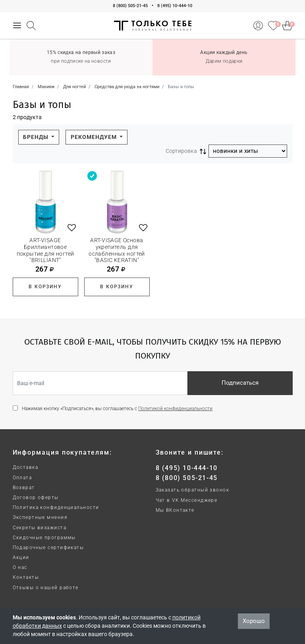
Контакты (26, 577)
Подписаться (240, 383)
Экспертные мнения (40, 517)
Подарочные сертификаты (48, 548)
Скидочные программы (44, 538)
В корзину (45, 287)
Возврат (24, 488)
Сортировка (181, 151)
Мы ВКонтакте (175, 510)
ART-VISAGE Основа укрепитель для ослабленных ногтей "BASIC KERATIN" (117, 250)
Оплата (22, 478)
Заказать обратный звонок (193, 490)
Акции (21, 557)
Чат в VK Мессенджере (187, 500)
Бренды (37, 137)
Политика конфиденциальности (56, 507)
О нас (20, 567)
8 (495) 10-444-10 (175, 6)
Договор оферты (36, 497)
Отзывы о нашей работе (46, 588)
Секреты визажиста (40, 528)
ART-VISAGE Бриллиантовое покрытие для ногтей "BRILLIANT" (45, 250)
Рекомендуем (95, 137)
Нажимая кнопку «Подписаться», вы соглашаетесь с (117, 409)
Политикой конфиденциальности (175, 409)
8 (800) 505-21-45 (130, 6)
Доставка (26, 467)
